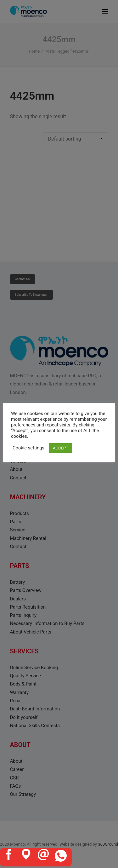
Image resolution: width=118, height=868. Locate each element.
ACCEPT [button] (61, 448)
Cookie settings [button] (28, 448)
